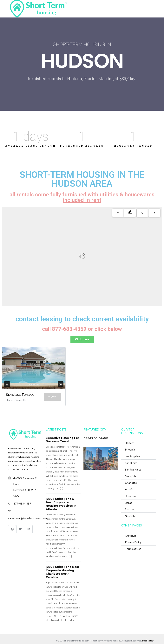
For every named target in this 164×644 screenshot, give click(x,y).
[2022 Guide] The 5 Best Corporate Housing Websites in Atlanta (61, 497)
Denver (129, 436)
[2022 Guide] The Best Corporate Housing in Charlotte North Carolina (62, 565)
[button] (82, 339)
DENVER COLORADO (96, 431)
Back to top (148, 633)
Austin (129, 482)
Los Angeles (132, 449)
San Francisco (133, 462)
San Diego (131, 455)
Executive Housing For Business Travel (62, 432)
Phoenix (130, 442)
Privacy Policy (133, 535)
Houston (130, 489)
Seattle (129, 502)
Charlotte (131, 475)
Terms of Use (133, 542)
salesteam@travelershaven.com (27, 511)
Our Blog (130, 528)
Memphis (131, 469)
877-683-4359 (22, 496)
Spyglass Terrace (13, 384)
